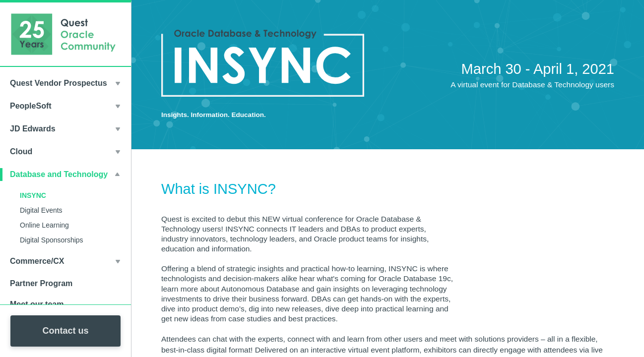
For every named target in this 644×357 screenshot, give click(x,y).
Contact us (65, 331)
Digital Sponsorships (52, 240)
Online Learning (44, 225)
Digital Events (41, 210)
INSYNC (33, 195)
